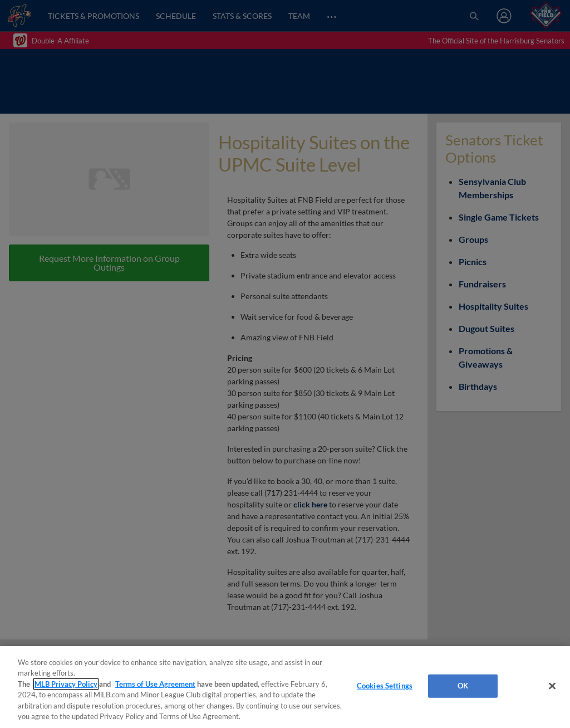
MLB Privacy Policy (66, 684)
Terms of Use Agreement (155, 684)
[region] (285, 687)
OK (463, 686)
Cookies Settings (385, 686)
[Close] (552, 686)
